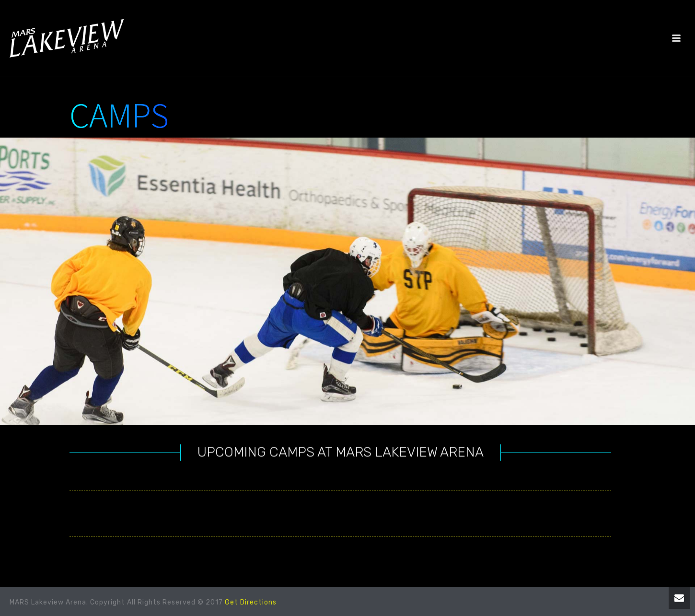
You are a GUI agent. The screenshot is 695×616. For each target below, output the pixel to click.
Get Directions (251, 602)
